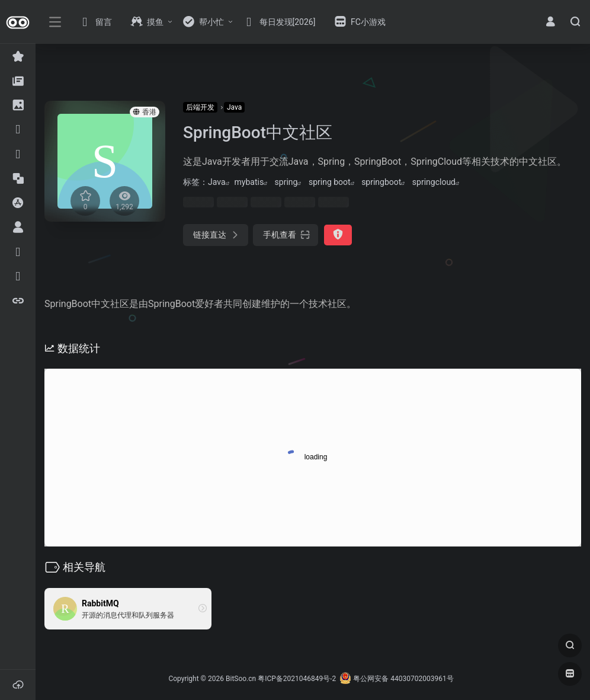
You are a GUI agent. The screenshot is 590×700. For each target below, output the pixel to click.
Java (234, 107)
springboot (381, 182)
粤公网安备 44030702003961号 (396, 679)
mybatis (249, 182)
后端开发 (200, 107)
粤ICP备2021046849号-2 (297, 679)
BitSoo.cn (241, 679)
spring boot (330, 182)
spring (286, 182)
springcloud (434, 182)
